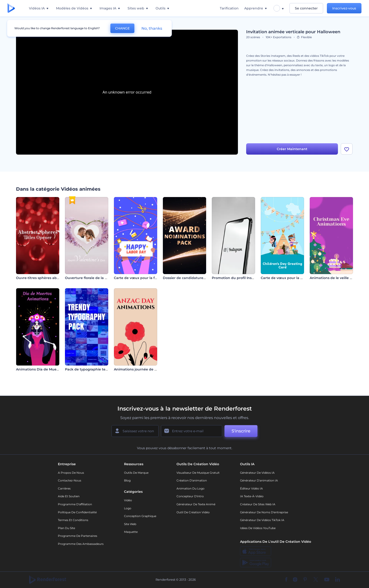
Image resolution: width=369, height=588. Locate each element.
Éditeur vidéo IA (251, 488)
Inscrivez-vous (344, 8)
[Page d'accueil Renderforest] (11, 8)
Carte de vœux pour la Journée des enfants (298, 278)
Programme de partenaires (78, 536)
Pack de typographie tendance (92, 369)
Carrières (64, 488)
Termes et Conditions (73, 520)
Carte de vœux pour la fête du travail (146, 278)
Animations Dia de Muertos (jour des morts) (54, 369)
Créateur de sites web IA (258, 504)
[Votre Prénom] (135, 431)
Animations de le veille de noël (336, 278)
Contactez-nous (70, 480)
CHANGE (122, 28)
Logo (128, 508)
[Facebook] (286, 580)
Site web (130, 524)
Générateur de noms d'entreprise (264, 512)
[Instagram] (295, 580)
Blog (127, 480)
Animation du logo (191, 488)
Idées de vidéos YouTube (258, 528)
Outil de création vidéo (193, 512)
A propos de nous (71, 473)
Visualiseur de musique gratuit (198, 473)
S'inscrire (241, 431)
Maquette (131, 532)
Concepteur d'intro (190, 496)
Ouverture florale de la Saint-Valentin (97, 278)
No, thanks (152, 28)
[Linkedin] (337, 580)
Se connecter (306, 8)
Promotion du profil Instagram (238, 278)
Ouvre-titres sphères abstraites (43, 278)
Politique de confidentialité (77, 512)
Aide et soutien (69, 496)
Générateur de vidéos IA (257, 473)
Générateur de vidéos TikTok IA (262, 520)
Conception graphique (140, 516)
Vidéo (128, 500)
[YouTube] (327, 580)
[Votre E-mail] (192, 431)
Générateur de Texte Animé (196, 504)
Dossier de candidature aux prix (191, 278)
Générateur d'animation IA (259, 480)
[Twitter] (316, 580)
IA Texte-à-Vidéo (252, 496)
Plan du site (66, 528)
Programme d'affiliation (75, 504)
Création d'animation (192, 480)
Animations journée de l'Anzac (140, 369)
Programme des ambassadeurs (81, 544)
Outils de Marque (136, 473)
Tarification (229, 8)
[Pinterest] (305, 580)
